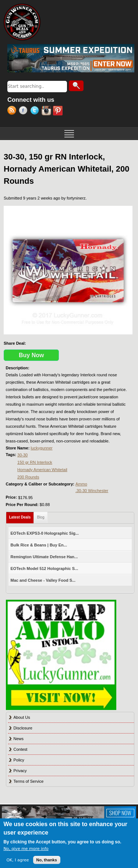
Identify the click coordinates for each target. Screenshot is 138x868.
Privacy (20, 771)
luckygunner (41, 448)
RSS (13, 111)
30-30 (22, 455)
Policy (19, 760)
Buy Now (31, 355)
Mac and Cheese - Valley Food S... (43, 580)
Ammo (81, 484)
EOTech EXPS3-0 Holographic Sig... (45, 533)
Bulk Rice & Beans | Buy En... (39, 545)
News (19, 739)
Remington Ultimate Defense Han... (44, 557)
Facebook (24, 111)
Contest (21, 749)
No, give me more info (26, 849)
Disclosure (23, 728)
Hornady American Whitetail (42, 470)
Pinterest (59, 111)
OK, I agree (17, 860)
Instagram (47, 111)
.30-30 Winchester (92, 491)
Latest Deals (22, 516)
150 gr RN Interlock (35, 462)
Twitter (36, 111)
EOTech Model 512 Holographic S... (45, 568)
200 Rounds (28, 477)
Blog (40, 517)
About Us (22, 717)
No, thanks (47, 860)
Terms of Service (29, 781)
